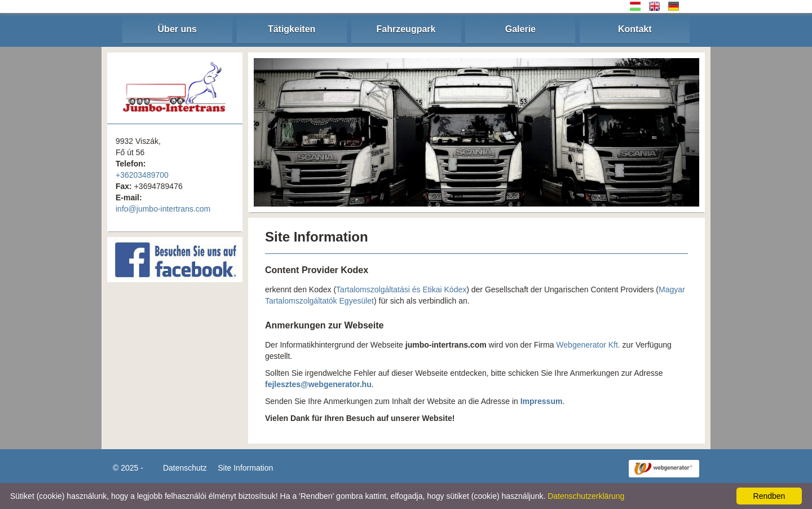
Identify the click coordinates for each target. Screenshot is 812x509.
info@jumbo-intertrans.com (163, 209)
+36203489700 (142, 175)
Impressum (542, 401)
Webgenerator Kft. (588, 345)
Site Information (245, 468)
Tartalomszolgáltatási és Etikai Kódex (401, 289)
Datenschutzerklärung (586, 496)
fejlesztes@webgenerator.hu (318, 384)
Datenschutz (185, 468)
